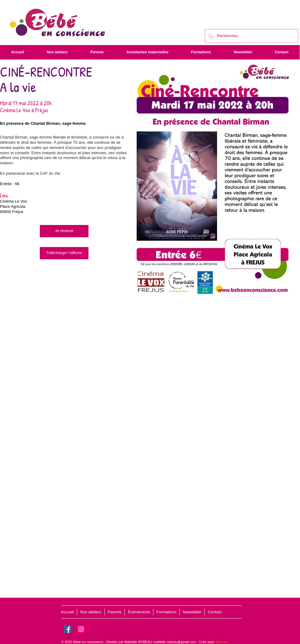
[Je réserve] (64, 231)
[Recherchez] (251, 36)
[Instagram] (81, 629)
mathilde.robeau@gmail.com (174, 642)
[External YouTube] (150, 385)
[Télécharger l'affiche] (64, 253)
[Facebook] (67, 629)
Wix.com (222, 642)
